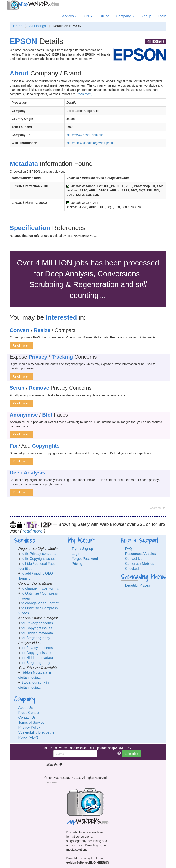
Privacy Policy (29, 727)
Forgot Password (85, 559)
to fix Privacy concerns (39, 554)
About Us (26, 708)
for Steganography (36, 638)
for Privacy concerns (37, 623)
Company (125, 16)
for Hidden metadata (37, 633)
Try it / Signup (82, 549)
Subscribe (131, 754)
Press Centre (29, 713)
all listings (156, 41)
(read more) (85, 94)
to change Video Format (40, 603)
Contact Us (134, 559)
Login (162, 16)
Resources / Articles (140, 554)
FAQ (129, 549)
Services (69, 16)
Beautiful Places (138, 585)
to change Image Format (40, 588)
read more (33, 531)
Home (18, 26)
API (88, 16)
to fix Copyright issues (38, 559)
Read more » (21, 345)
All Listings (38, 26)
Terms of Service (31, 722)
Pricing (104, 16)
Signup (146, 16)
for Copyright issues (37, 628)
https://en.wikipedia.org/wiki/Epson (90, 143)
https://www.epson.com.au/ (85, 135)
